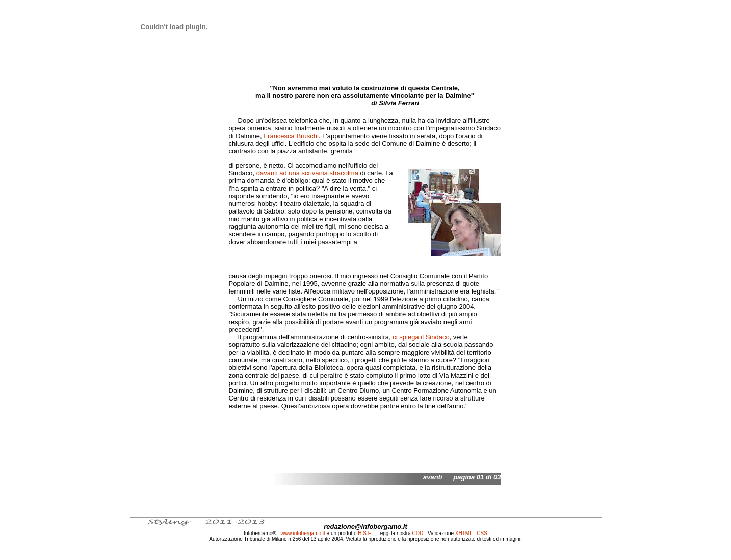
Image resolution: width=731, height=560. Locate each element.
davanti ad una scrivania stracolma (307, 173)
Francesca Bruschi (291, 136)
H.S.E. (365, 533)
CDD (418, 533)
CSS (482, 533)
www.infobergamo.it (303, 533)
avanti (433, 477)
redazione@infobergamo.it (365, 527)
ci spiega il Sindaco (421, 337)
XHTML (464, 533)
